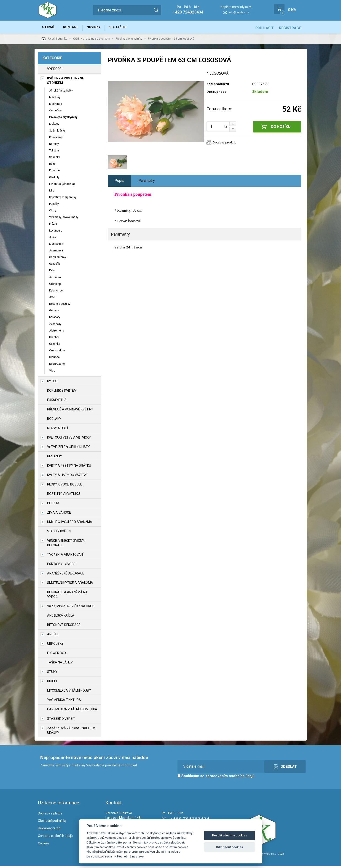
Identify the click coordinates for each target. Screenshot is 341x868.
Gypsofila (55, 266)
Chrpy (53, 213)
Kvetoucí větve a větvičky (69, 439)
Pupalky (54, 206)
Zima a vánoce (59, 514)
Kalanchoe (56, 292)
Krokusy (54, 126)
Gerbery (54, 313)
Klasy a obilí (58, 430)
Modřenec (56, 106)
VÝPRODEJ (55, 71)
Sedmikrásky (57, 132)
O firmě (50, 28)
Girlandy (55, 458)
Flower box (57, 655)
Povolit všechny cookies (230, 835)
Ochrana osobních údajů (55, 838)
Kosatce (54, 173)
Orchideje (55, 286)
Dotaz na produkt (224, 144)
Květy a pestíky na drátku (69, 467)
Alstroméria (57, 332)
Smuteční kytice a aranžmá (70, 585)
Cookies (44, 845)
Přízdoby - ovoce (61, 566)
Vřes (52, 372)
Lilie (52, 192)
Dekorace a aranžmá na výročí (67, 596)
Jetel (52, 299)
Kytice (52, 383)
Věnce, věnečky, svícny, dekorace (66, 545)
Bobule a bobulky (60, 306)
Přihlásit (264, 28)
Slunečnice (56, 246)
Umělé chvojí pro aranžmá (70, 524)
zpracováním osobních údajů (230, 778)
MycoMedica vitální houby (69, 692)
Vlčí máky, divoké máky (64, 219)
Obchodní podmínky (52, 823)
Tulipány (54, 152)
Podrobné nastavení (132, 856)
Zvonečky (55, 326)
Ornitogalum (57, 352)
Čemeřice (55, 112)
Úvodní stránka (54, 40)
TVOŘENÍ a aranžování (65, 556)
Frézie (53, 226)
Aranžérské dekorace (66, 575)
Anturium (55, 279)
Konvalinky (56, 139)
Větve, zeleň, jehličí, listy (68, 449)
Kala (52, 272)
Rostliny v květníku (63, 496)
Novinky (98, 28)
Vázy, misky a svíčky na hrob (71, 608)
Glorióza (54, 359)
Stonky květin (59, 533)
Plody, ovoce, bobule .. (66, 486)
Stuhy (52, 674)
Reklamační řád (49, 830)
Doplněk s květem (62, 392)
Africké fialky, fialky (61, 92)
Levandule (56, 232)
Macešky (55, 99)
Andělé (53, 636)
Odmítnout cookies (229, 847)
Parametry (147, 182)
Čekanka (55, 346)
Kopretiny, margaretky (63, 199)
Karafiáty (55, 319)
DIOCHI (52, 683)
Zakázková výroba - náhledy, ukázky (72, 732)
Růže (52, 166)
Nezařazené (57, 366)
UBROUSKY (55, 645)
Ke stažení (124, 28)
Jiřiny (53, 239)
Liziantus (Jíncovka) (62, 186)
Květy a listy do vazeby (67, 477)
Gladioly (54, 179)
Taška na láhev (60, 664)
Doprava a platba (50, 815)
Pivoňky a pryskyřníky (129, 40)
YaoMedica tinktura (64, 702)
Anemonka (56, 252)
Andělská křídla (61, 617)
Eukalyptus (57, 402)
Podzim (53, 505)
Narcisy (54, 146)
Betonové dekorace (64, 627)
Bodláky (54, 421)
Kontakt (74, 28)
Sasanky (55, 159)
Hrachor (54, 339)
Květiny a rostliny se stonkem (91, 40)
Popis (119, 182)
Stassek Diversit (61, 720)
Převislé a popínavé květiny (70, 411)
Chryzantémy (58, 259)
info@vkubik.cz (239, 12)
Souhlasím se (216, 778)
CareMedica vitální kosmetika (72, 711)
